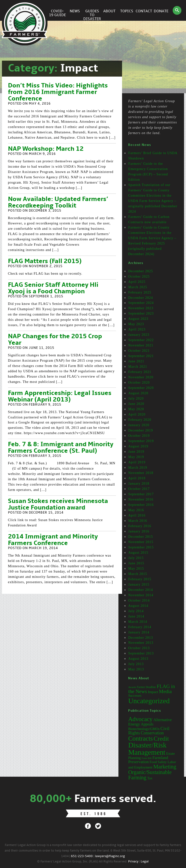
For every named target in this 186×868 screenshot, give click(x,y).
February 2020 (140, 420)
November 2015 (141, 542)
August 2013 (138, 659)
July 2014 (136, 611)
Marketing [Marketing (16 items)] (165, 767)
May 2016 (136, 510)
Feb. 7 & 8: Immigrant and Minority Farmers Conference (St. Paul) (61, 448)
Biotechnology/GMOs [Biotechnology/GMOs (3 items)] (144, 729)
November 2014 (141, 595)
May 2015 (136, 569)
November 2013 (141, 643)
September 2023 (141, 313)
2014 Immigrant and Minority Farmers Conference (53, 540)
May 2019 (136, 457)
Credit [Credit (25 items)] (161, 739)
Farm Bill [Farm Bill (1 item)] (147, 758)
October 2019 (139, 436)
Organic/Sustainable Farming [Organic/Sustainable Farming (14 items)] (150, 775)
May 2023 (136, 324)
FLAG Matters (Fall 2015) (45, 261)
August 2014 (138, 606)
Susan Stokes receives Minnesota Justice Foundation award (58, 505)
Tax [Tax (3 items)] (150, 778)
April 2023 (137, 329)
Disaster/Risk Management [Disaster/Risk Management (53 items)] (147, 749)
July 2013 (136, 664)
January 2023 (139, 335)
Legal (145, 862)
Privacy (133, 862)
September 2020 (141, 388)
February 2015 (140, 579)
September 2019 (141, 441)
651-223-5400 (82, 856)
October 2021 (139, 351)
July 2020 (136, 398)
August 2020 (138, 393)
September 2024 (141, 303)
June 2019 (136, 452)
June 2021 (136, 361)
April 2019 (137, 462)
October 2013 (139, 648)
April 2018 (137, 478)
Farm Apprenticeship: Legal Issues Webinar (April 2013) (60, 397)
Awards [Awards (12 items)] (132, 687)
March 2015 (138, 574)
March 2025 (138, 287)
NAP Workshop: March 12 (46, 149)
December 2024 (140, 298)
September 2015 (141, 547)
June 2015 (136, 563)
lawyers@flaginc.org (110, 856)
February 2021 (140, 372)
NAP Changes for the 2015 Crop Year (55, 340)
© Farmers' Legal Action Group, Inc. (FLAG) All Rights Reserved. (82, 862)
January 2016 (139, 531)
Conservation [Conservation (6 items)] (152, 733)
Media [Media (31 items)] (165, 691)
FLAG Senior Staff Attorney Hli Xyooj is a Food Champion (53, 288)
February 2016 (140, 526)
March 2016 (138, 521)
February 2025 (140, 292)
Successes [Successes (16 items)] (135, 696)
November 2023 (141, 308)
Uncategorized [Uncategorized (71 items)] (149, 701)
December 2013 (140, 638)
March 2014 (138, 622)
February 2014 (140, 627)
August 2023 (138, 319)
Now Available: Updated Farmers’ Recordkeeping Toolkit (58, 203)
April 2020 (137, 414)
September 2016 (141, 505)
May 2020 (136, 409)
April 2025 (137, 282)
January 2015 (139, 585)
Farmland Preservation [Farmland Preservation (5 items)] (148, 760)
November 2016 (141, 499)
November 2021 (141, 345)
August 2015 (138, 553)
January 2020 (139, 425)
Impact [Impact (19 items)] (153, 692)
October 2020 (139, 383)
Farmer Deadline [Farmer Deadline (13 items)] (146, 687)
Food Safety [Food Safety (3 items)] (158, 762)
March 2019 (138, 468)
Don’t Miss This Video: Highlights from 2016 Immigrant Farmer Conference (58, 92)
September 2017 (141, 494)
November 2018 (141, 473)
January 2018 (139, 484)
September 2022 (141, 340)
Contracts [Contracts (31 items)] (140, 739)
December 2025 (140, 271)
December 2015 (140, 537)
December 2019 (140, 430)
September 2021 (141, 356)
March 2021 (138, 367)
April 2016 (137, 515)
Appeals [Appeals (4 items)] (147, 724)
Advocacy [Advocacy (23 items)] (140, 719)
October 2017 (139, 489)
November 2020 (141, 377)
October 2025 (139, 276)
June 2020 (136, 404)
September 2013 (141, 653)
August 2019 (138, 446)
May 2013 (136, 669)
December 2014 (140, 590)
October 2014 (139, 600)
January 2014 (139, 632)
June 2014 (136, 616)
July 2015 (136, 558)
